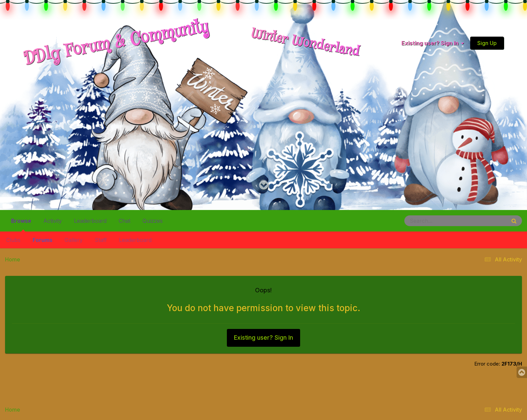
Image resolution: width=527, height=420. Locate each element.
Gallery (74, 240)
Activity (53, 221)
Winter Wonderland (306, 43)
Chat (125, 221)
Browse (21, 223)
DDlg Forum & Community (116, 43)
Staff (101, 240)
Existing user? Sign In (433, 43)
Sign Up (487, 43)
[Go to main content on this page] (264, 185)
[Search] (437, 221)
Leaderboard (135, 240)
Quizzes (153, 221)
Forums (43, 240)
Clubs (13, 240)
